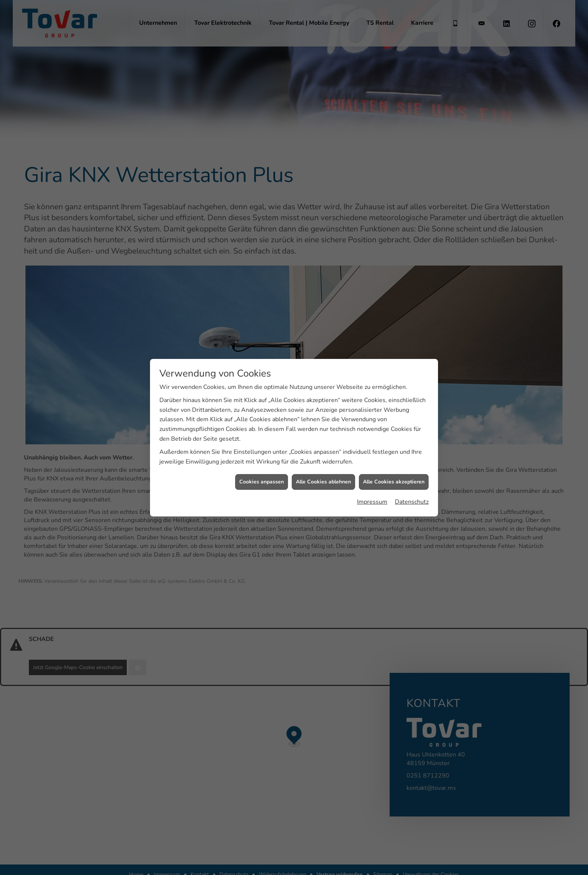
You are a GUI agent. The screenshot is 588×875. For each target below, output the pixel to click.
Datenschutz (412, 453)
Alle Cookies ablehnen (323, 434)
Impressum (372, 453)
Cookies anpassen (262, 434)
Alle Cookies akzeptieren (394, 434)
